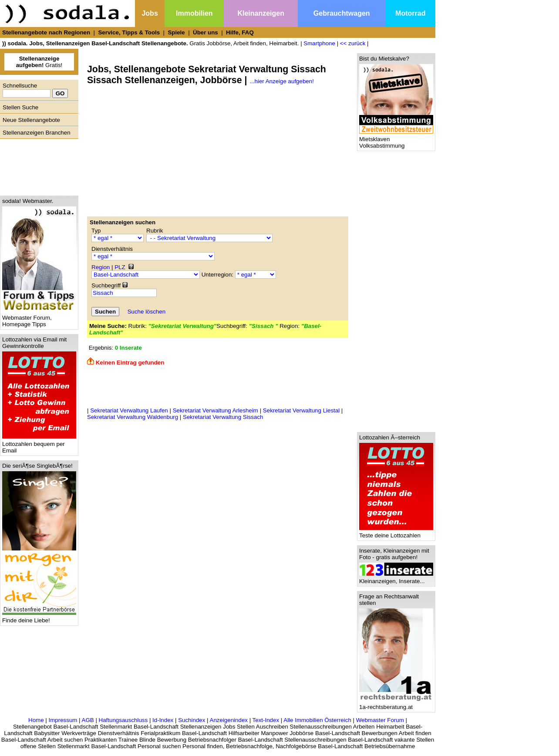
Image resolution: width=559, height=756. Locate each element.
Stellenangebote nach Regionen (46, 32)
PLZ (120, 267)
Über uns (205, 32)
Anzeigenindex (229, 720)
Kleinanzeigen (261, 13)
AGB (88, 720)
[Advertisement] (37, 165)
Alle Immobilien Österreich (317, 720)
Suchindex (192, 720)
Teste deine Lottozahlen (396, 533)
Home (36, 720)
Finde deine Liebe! (39, 618)
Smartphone (319, 43)
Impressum (63, 720)
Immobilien (194, 13)
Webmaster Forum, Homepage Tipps (39, 318)
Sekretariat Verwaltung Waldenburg (133, 417)
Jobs (150, 13)
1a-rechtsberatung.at (396, 704)
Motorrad (410, 13)
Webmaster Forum (380, 720)
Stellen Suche (20, 107)
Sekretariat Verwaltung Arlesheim (216, 410)
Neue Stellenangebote (31, 120)
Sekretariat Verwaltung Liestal (301, 410)
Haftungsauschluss (123, 720)
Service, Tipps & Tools (129, 32)
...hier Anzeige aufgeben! (281, 81)
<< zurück (353, 43)
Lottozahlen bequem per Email (39, 445)
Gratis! (39, 62)
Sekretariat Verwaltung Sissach (223, 417)
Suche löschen (146, 312)
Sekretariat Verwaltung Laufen (129, 410)
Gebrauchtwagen (342, 13)
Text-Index (266, 720)
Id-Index (163, 720)
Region (101, 267)
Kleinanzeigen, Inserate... (396, 579)
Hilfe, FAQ (240, 32)
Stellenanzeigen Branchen (37, 133)
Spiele (176, 32)
